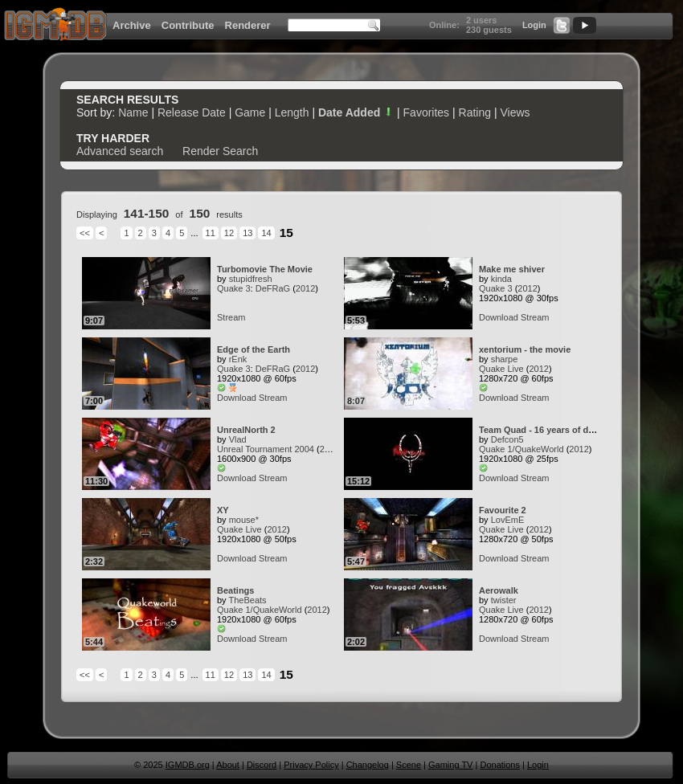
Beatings (235, 590)
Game (250, 112)
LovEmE (508, 520)
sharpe (505, 359)
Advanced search (120, 151)
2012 (305, 288)
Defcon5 (507, 439)
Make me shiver (512, 269)
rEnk (238, 359)
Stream (231, 317)
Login (534, 25)
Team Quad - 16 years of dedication (553, 430)
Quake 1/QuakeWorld (521, 449)
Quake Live (501, 369)
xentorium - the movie (525, 349)
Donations (500, 765)
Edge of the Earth (254, 349)
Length (292, 112)
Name (133, 112)
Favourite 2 (503, 510)
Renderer (248, 25)
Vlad (238, 439)
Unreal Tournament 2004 (266, 449)
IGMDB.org (188, 765)
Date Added (356, 112)
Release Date (192, 112)
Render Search (220, 151)
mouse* (244, 520)
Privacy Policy (311, 765)
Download (499, 317)
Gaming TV (450, 765)
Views (515, 112)
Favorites (427, 112)
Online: (444, 25)
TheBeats (247, 600)
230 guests (489, 30)
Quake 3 (234, 288)
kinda (501, 279)
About (228, 765)
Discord (262, 765)
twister (504, 600)
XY (223, 510)
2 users (482, 20)
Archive (132, 25)
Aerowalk (499, 590)
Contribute (188, 25)
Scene (409, 765)
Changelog (368, 765)
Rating (475, 112)
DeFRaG (273, 288)
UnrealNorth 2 (246, 430)
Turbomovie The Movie (265, 269)
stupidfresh (251, 279)
